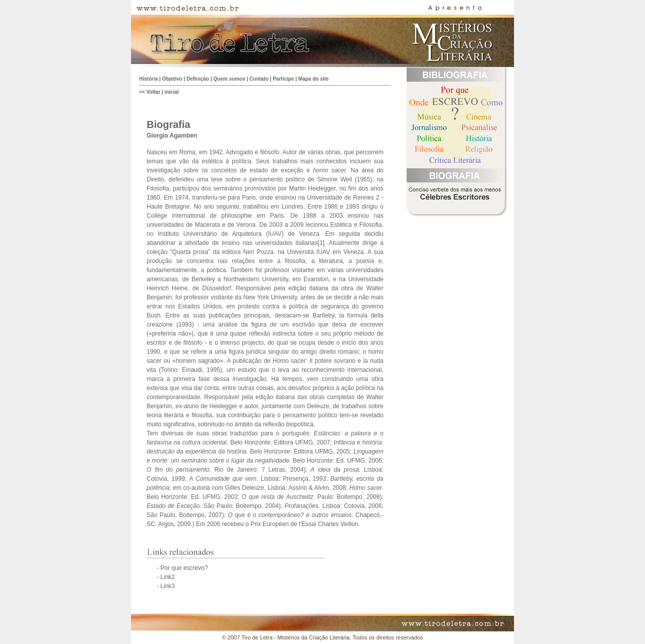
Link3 (168, 586)
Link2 (168, 577)
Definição (198, 79)
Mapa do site (314, 79)
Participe (283, 79)
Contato (259, 79)
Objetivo (172, 79)
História (148, 79)
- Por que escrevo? (182, 568)
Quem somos (229, 79)
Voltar (153, 92)
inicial (171, 92)
